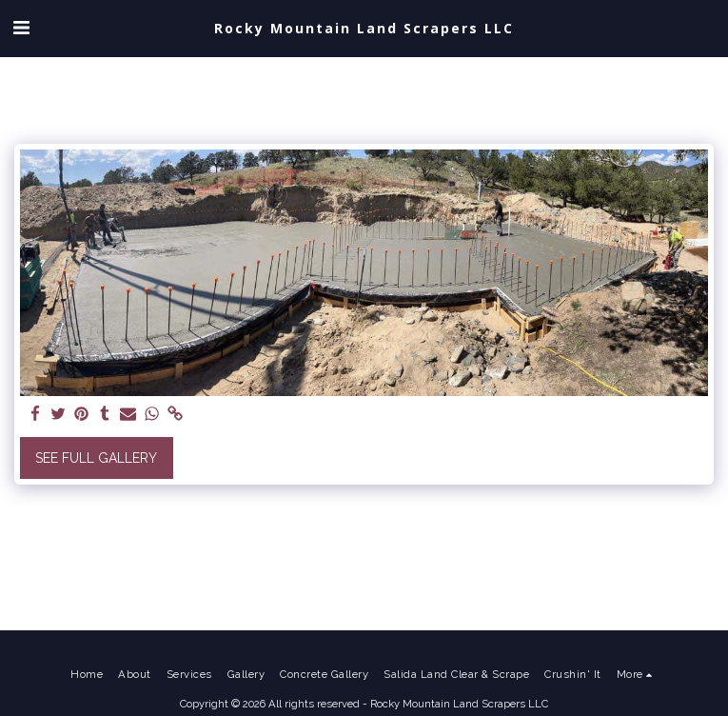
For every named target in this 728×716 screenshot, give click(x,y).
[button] (21, 28)
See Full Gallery (96, 458)
